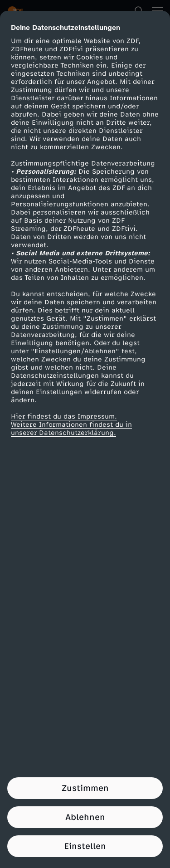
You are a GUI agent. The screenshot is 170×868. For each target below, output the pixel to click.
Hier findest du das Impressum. (64, 417)
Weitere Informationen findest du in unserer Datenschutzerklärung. (71, 429)
